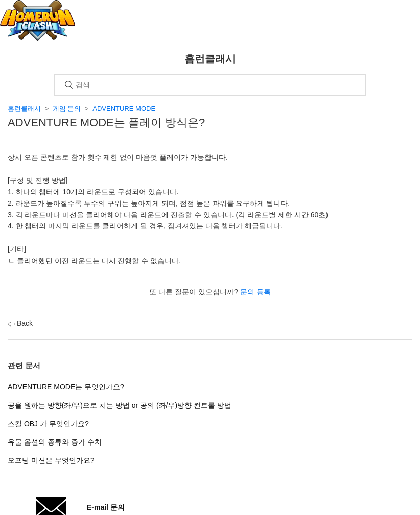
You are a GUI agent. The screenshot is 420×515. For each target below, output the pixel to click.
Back (20, 323)
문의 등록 (255, 292)
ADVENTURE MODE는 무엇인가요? (66, 387)
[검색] (210, 85)
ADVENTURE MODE (124, 109)
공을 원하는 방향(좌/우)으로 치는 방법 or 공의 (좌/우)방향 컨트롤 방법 (120, 405)
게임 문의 (67, 109)
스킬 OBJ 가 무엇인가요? (48, 424)
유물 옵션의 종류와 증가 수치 (55, 442)
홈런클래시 (24, 109)
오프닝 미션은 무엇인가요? (51, 460)
